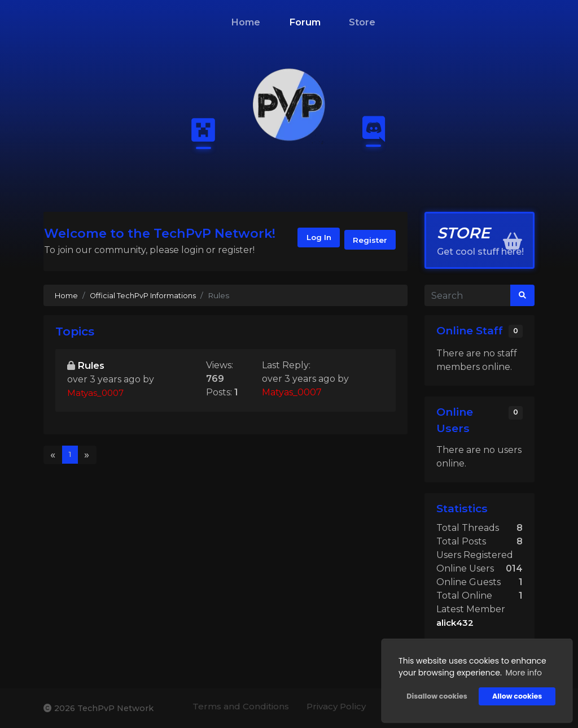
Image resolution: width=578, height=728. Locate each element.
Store (362, 22)
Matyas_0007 (97, 394)
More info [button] (522, 671)
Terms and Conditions (230, 707)
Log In (311, 240)
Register (369, 240)
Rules (92, 366)
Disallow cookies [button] (435, 694)
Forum (305, 22)
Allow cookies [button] (515, 694)
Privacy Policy (331, 707)
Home (246, 22)
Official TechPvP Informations (147, 295)
